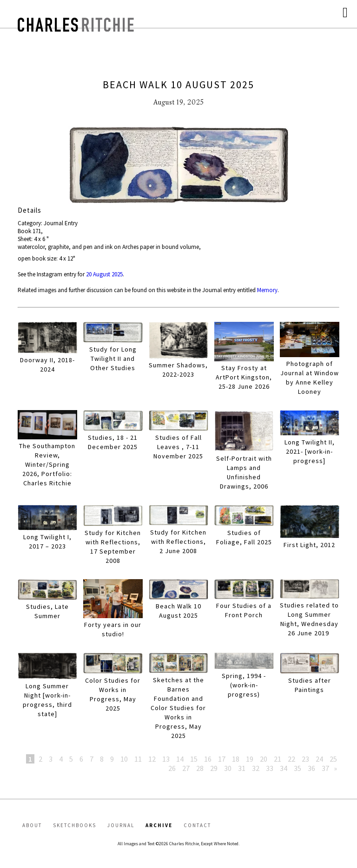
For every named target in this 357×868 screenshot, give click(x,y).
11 (138, 759)
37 (325, 768)
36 (311, 768)
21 (278, 759)
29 (214, 768)
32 (256, 768)
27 (186, 768)
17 (222, 759)
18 (236, 759)
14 (180, 759)
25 (333, 759)
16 (208, 759)
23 (305, 759)
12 (152, 759)
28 (200, 768)
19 (250, 759)
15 (194, 759)
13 (166, 759)
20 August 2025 (104, 274)
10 (124, 759)
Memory (267, 290)
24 (319, 759)
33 (270, 768)
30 (228, 768)
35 (297, 768)
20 (264, 759)
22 (291, 759)
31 (242, 768)
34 (284, 768)
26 (172, 768)
